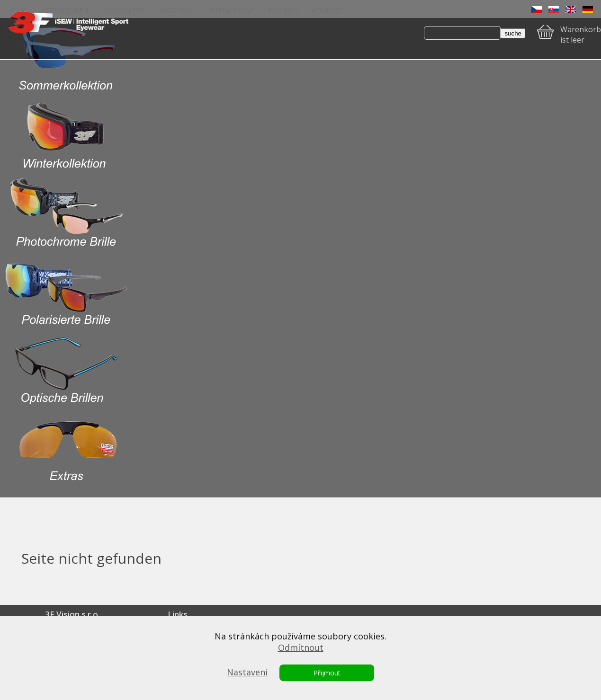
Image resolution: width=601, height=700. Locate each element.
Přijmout (327, 673)
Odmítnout (301, 647)
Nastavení (247, 672)
